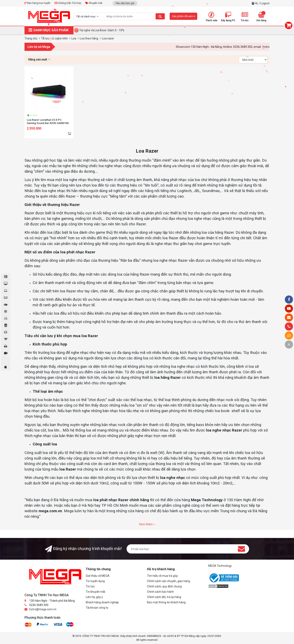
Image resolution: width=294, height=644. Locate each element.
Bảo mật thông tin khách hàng (166, 602)
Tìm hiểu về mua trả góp (162, 576)
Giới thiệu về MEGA (98, 576)
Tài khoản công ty (97, 608)
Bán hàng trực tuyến (37, 3)
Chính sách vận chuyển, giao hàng (169, 581)
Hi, (257, 3)
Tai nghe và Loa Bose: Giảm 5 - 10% (102, 30)
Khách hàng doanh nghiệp (102, 602)
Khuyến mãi (94, 3)
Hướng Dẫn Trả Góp (68, 3)
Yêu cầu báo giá (125, 3)
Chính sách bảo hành (160, 592)
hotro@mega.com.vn (43, 609)
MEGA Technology (220, 566)
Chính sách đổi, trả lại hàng (164, 597)
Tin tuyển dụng (95, 581)
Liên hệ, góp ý (94, 597)
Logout (265, 3)
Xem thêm (147, 524)
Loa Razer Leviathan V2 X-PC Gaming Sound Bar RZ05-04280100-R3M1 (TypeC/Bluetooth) (48, 123)
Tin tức (90, 586)
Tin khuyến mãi (95, 592)
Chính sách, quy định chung (164, 586)
